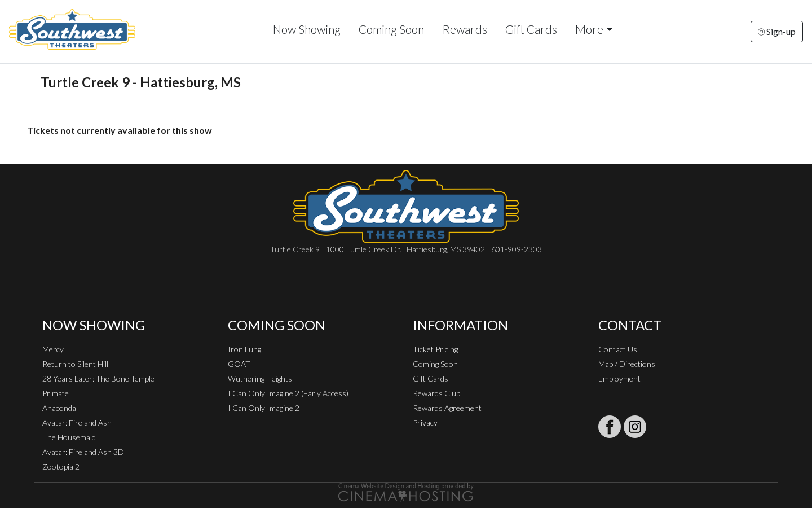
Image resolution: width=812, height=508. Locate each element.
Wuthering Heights (260, 378)
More (589, 29)
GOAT (239, 364)
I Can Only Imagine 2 (264, 408)
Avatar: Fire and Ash (77, 422)
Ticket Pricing (435, 349)
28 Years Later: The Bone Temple (98, 378)
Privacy (425, 422)
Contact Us (618, 349)
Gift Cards (531, 29)
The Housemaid (69, 437)
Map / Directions (627, 364)
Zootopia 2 (61, 467)
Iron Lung (244, 349)
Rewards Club (436, 393)
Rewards (465, 29)
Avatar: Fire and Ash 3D (83, 452)
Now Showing (307, 29)
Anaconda (59, 408)
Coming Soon (391, 29)
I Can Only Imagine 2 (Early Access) (288, 393)
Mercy (53, 349)
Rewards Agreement (447, 408)
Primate (56, 393)
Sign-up (777, 31)
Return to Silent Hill (75, 364)
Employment (619, 378)
